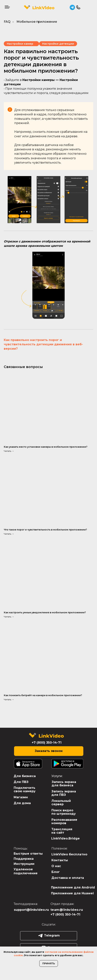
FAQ (7, 22)
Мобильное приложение (37, 22)
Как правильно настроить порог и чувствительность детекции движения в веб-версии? (43, 344)
